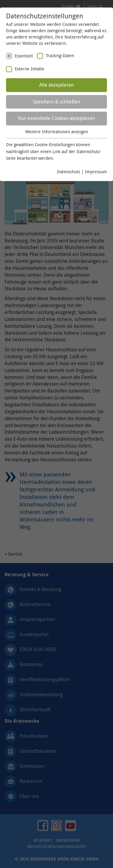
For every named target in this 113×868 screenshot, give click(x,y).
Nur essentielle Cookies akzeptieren (56, 118)
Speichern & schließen (56, 102)
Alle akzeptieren (56, 85)
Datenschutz (69, 172)
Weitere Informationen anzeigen (57, 132)
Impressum (96, 172)
